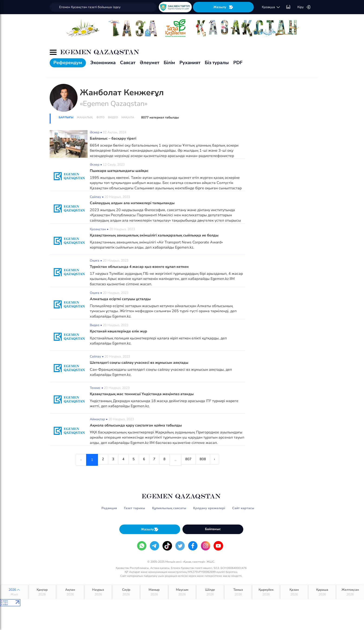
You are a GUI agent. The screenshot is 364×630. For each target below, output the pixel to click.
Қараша (322, 592)
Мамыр (154, 592)
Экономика (103, 63)
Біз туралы (217, 63)
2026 (14, 592)
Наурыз (98, 592)
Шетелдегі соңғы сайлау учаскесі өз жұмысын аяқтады (140, 363)
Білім (169, 63)
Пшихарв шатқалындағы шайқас (120, 171)
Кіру (304, 7)
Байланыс (213, 529)
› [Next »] (221, 460)
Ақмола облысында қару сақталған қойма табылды (137, 425)
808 (208, 460)
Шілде (210, 592)
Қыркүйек (266, 592)
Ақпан (70, 592)
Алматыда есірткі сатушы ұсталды (121, 299)
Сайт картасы (243, 508)
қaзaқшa (271, 7)
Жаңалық (85, 117)
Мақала (128, 117)
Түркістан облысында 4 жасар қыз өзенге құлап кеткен (140, 267)
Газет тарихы (135, 508)
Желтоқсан (350, 592)
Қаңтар (42, 592)
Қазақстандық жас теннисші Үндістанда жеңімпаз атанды (143, 394)
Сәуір (126, 592)
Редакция (109, 508)
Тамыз (238, 592)
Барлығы (66, 117)
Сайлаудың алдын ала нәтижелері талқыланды (134, 203)
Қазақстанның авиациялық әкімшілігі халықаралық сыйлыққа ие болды (156, 235)
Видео (113, 117)
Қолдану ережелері (209, 508)
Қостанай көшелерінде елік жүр (119, 331)
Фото (100, 117)
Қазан (294, 592)
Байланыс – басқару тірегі (114, 138)
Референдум (68, 63)
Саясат (128, 63)
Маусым (182, 592)
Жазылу (223, 7)
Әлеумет (149, 63)
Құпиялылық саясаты (169, 508)
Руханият (190, 63)
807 (192, 460)
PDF (238, 63)
